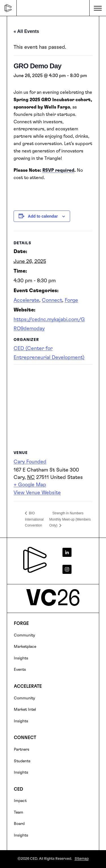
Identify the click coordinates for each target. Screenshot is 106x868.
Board (19, 824)
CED (19, 789)
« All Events (26, 31)
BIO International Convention (34, 519)
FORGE (21, 623)
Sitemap (82, 859)
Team (19, 812)
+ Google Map (30, 485)
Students (22, 761)
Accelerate (26, 300)
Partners (22, 750)
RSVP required (58, 170)
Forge (71, 300)
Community (24, 635)
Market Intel (25, 710)
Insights (21, 658)
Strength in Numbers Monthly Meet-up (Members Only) (70, 519)
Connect (52, 300)
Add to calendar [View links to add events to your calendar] (43, 216)
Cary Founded (30, 462)
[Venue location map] (53, 405)
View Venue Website (37, 493)
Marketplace (25, 647)
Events (20, 670)
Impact (20, 801)
